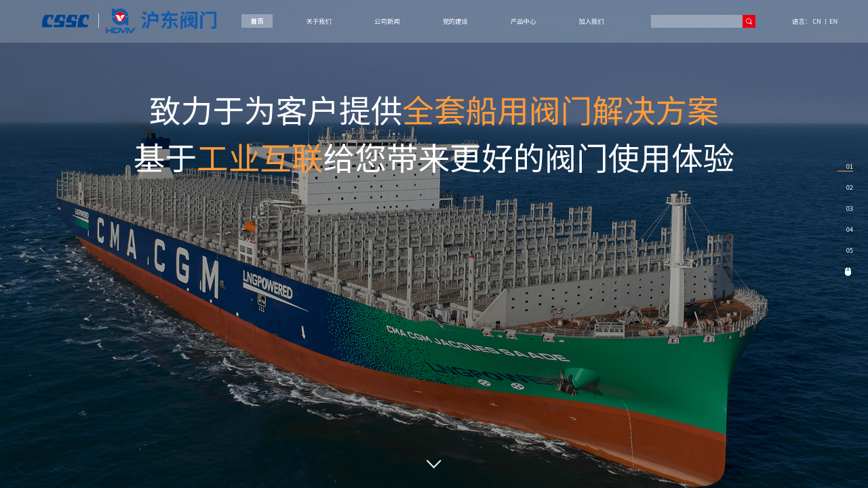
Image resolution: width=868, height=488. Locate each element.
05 (850, 250)
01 (850, 166)
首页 (257, 21)
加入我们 (591, 21)
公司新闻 (387, 21)
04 (850, 229)
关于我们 (319, 21)
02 (850, 187)
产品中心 (523, 21)
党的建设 (455, 21)
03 (850, 208)
